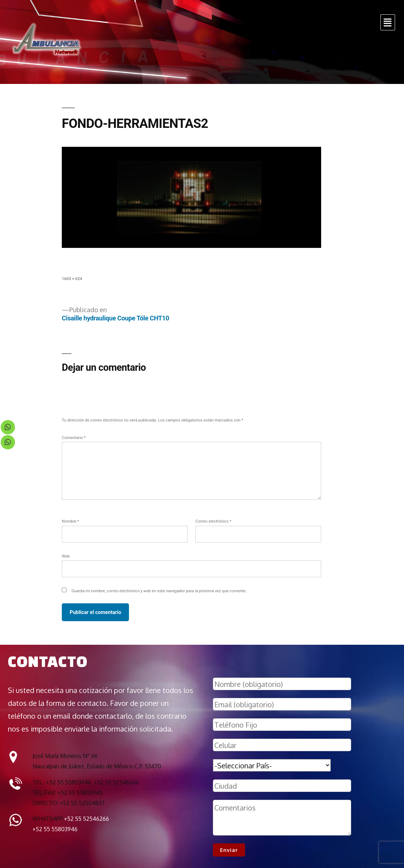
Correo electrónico (213, 521)
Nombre (70, 521)
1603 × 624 (72, 279)
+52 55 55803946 (55, 829)
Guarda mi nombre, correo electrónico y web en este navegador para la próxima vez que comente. (159, 591)
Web (66, 556)
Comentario (74, 438)
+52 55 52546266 (86, 819)
